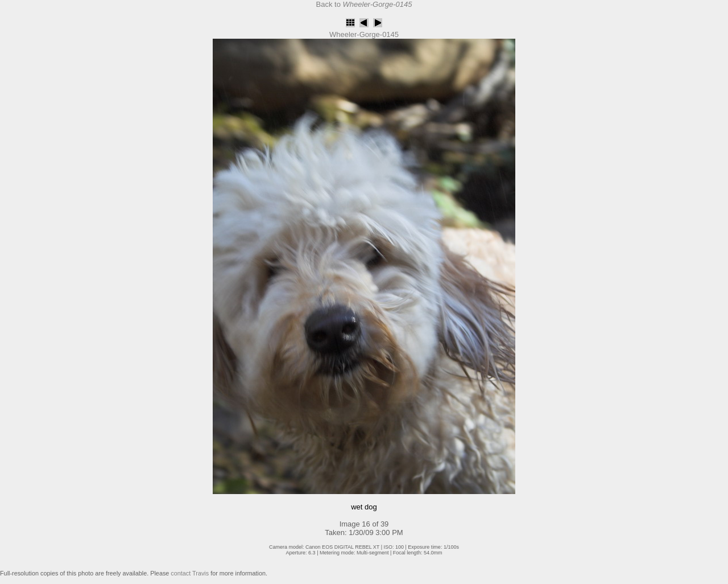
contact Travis (190, 573)
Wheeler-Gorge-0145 (364, 34)
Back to (364, 4)
